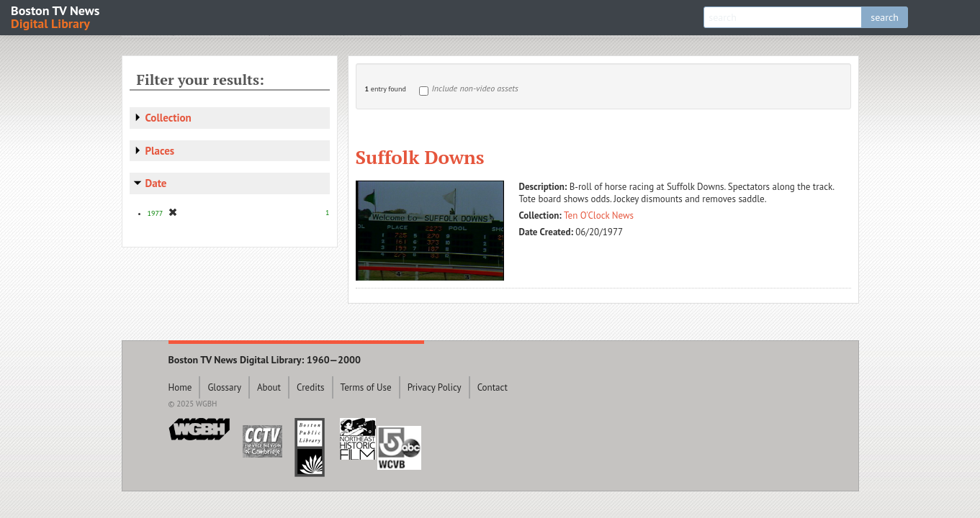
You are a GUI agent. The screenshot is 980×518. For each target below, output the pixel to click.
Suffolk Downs (420, 157)
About (269, 387)
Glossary (224, 387)
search (885, 17)
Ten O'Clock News (599, 215)
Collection (168, 118)
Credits (311, 387)
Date (156, 183)
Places (160, 151)
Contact (493, 387)
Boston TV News (56, 16)
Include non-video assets (475, 88)
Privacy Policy (435, 387)
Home (180, 387)
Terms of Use (366, 387)
